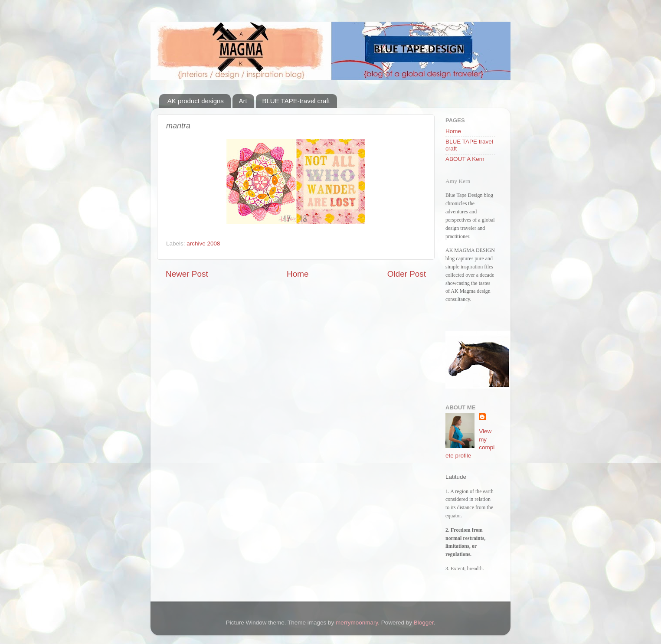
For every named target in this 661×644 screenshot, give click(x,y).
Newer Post (187, 274)
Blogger (424, 623)
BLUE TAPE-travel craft (296, 101)
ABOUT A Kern (465, 159)
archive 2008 (203, 244)
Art (243, 101)
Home (298, 274)
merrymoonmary (357, 623)
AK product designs (196, 101)
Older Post (407, 274)
